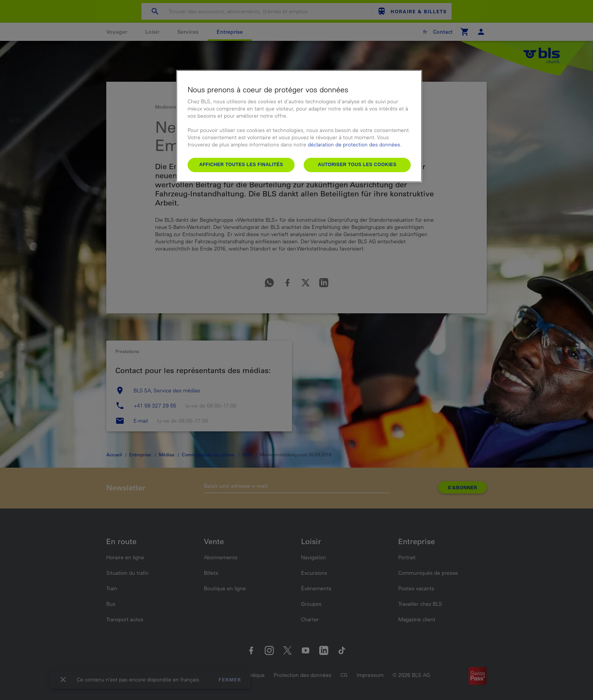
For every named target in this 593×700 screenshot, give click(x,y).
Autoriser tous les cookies (357, 165)
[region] (299, 126)
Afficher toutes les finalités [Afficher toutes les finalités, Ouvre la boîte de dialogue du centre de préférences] (241, 165)
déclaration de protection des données (354, 145)
